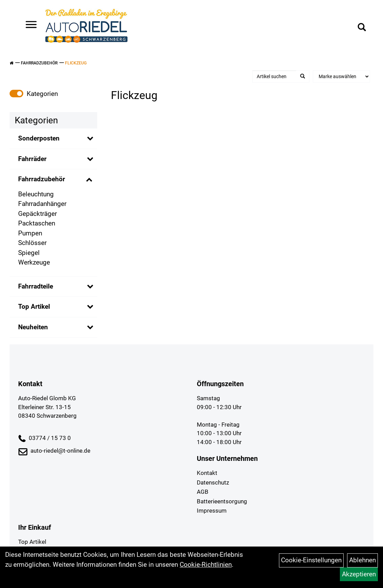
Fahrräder (32, 159)
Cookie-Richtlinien (206, 565)
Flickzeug (76, 63)
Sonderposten (39, 138)
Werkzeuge (34, 262)
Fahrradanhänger (42, 204)
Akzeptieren (359, 574)
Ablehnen (362, 560)
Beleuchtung (36, 194)
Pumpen (30, 233)
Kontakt (207, 473)
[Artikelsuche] (362, 28)
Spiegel (29, 253)
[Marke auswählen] (341, 76)
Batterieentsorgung (222, 501)
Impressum (212, 511)
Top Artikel (34, 307)
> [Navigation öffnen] (29, 25)
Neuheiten (33, 327)
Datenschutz (213, 482)
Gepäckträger (37, 214)
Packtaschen (37, 223)
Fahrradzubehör (39, 63)
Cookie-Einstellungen (311, 560)
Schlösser (32, 243)
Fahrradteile (36, 286)
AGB (203, 492)
